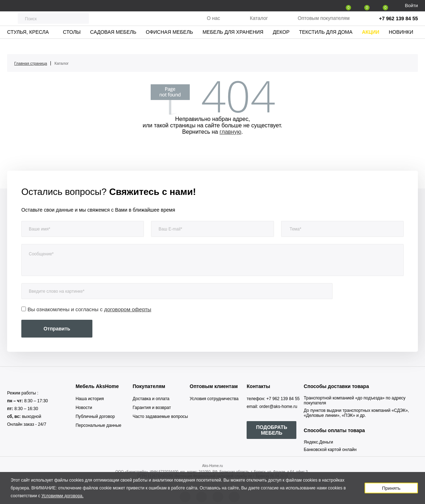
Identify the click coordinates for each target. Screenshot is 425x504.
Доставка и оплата (151, 399)
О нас (213, 25)
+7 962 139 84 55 (399, 25)
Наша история (90, 399)
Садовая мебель (113, 44)
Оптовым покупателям (324, 25)
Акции (370, 44)
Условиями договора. (63, 496)
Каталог (259, 25)
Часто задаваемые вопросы (160, 417)
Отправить (57, 329)
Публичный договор (95, 417)
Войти (411, 6)
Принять (391, 488)
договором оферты (128, 309)
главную (230, 132)
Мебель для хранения (233, 44)
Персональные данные (99, 425)
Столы (72, 44)
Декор (281, 44)
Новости (84, 408)
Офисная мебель (169, 44)
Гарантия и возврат (152, 408)
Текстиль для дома (326, 44)
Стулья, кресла (28, 44)
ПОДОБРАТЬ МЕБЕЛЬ (271, 430)
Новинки (401, 44)
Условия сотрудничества (214, 399)
